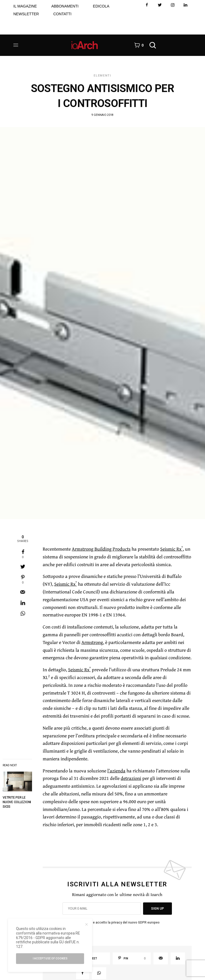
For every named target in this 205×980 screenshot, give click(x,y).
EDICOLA (101, 6)
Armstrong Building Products (101, 549)
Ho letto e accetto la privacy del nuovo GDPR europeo (120, 922)
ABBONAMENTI (65, 6)
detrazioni (131, 778)
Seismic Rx (172, 549)
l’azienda (116, 771)
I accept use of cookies (50, 958)
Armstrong (92, 642)
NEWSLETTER (26, 14)
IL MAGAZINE (25, 6)
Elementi (102, 76)
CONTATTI (62, 14)
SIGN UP (157, 909)
